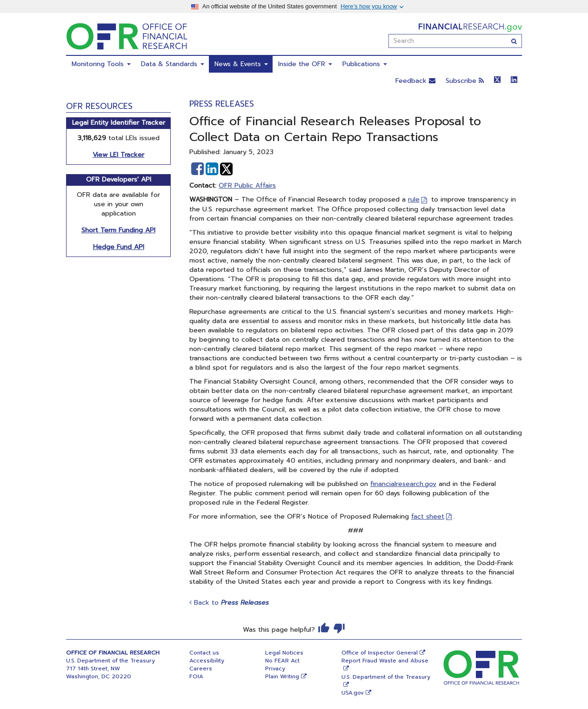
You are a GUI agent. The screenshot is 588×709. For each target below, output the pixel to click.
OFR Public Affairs (247, 186)
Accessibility (207, 661)
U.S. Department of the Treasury (386, 677)
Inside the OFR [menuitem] (305, 64)
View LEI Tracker (118, 155)
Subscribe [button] (465, 81)
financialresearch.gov (403, 484)
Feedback (415, 81)
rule (414, 199)
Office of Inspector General (380, 653)
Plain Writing (282, 676)
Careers (201, 668)
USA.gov (353, 693)
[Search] (514, 41)
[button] (197, 169)
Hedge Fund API (119, 247)
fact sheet (428, 517)
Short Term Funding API (118, 230)
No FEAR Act (282, 661)
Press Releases (222, 104)
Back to (229, 603)
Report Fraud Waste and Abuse (385, 661)
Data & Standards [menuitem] (173, 64)
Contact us (204, 653)
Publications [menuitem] (365, 64)
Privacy (275, 668)
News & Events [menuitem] (241, 64)
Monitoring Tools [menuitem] (101, 64)
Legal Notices (284, 653)
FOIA (196, 676)
